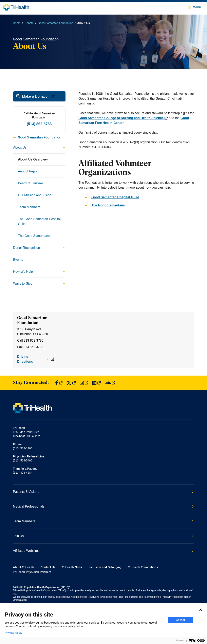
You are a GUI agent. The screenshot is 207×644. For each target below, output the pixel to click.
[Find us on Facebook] (59, 383)
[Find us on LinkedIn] (96, 383)
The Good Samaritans (108, 205)
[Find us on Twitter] (71, 383)
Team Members (103, 521)
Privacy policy (13, 633)
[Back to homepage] (16, 7)
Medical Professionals (103, 506)
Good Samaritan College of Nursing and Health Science (123, 118)
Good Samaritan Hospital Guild (115, 197)
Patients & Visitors (103, 492)
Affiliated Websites (103, 551)
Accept (181, 620)
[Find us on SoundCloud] (110, 383)
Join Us (103, 536)
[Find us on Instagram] (84, 383)
